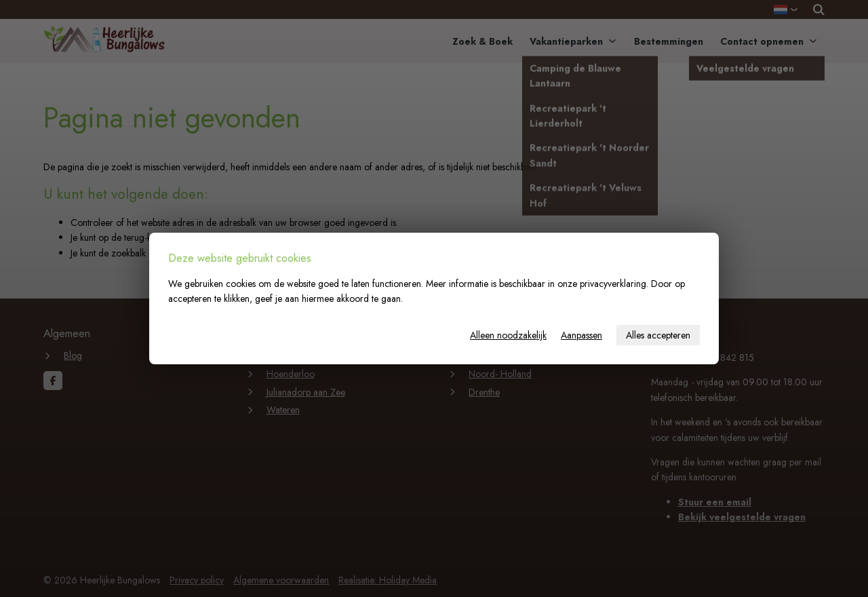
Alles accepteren (658, 335)
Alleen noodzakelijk (508, 335)
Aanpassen (581, 335)
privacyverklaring (613, 284)
